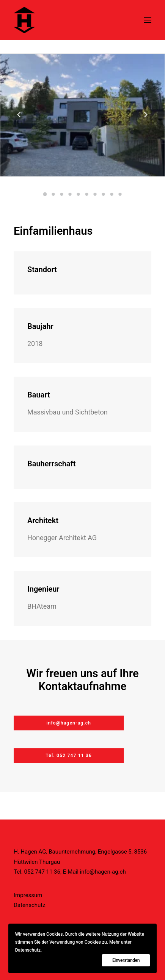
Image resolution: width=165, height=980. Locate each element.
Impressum (28, 895)
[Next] (146, 134)
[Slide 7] (95, 194)
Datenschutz (30, 905)
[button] (148, 20)
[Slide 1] (45, 194)
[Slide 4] (70, 194)
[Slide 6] (87, 194)
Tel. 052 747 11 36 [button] (69, 756)
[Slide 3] (62, 194)
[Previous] (19, 134)
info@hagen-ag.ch (103, 872)
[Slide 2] (53, 194)
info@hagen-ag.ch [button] (69, 723)
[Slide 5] (79, 194)
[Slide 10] (120, 194)
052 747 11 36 (42, 872)
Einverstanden (126, 960)
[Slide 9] (112, 194)
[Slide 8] (104, 194)
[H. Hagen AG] (24, 20)
